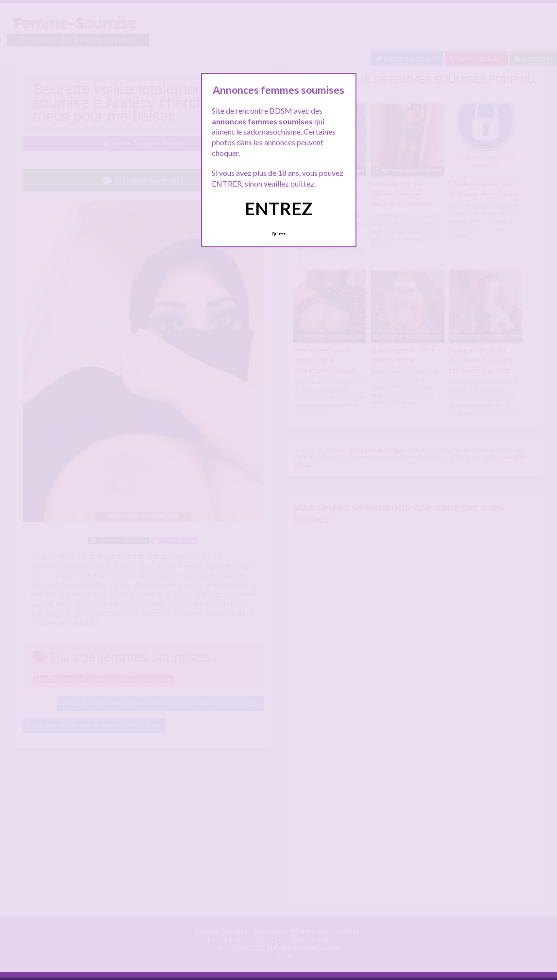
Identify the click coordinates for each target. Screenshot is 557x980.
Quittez (278, 234)
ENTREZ (278, 208)
